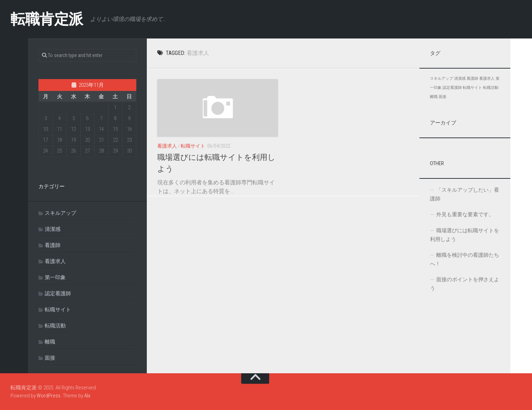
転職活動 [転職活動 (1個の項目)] (491, 88)
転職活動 (55, 326)
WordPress (49, 396)
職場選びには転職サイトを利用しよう (465, 235)
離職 (50, 342)
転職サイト (193, 146)
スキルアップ (60, 213)
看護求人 (167, 146)
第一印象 (55, 277)
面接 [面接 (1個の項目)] (443, 97)
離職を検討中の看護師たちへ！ (465, 259)
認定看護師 (58, 294)
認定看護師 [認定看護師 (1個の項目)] (452, 88)
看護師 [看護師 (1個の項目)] (472, 79)
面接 (50, 358)
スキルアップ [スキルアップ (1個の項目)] (441, 79)
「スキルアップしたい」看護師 (465, 194)
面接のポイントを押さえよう (465, 284)
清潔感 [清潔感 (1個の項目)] (460, 79)
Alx (87, 396)
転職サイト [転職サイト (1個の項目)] (472, 88)
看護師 (53, 245)
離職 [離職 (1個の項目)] (434, 97)
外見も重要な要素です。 (465, 214)
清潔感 (53, 229)
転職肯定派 (47, 19)
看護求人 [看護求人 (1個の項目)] (487, 79)
